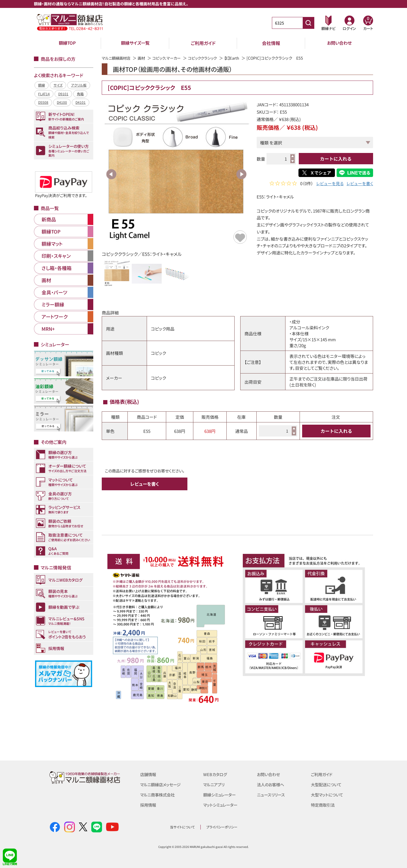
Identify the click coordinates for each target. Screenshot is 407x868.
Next (241, 174)
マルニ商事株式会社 (159, 795)
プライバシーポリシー (222, 827)
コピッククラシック (209, 58)
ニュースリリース (272, 795)
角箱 (80, 94)
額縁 (42, 85)
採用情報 (149, 805)
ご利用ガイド (203, 43)
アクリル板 (79, 85)
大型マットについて (328, 795)
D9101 (63, 94)
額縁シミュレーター (221, 795)
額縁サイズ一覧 (135, 43)
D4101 (81, 102)
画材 (144, 58)
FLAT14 (44, 94)
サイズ (58, 85)
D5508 (43, 102)
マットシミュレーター (222, 805)
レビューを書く (360, 184)
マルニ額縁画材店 (117, 58)
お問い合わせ (339, 43)
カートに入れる (336, 159)
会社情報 (271, 43)
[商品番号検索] (308, 23)
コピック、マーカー (171, 58)
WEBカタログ (216, 774)
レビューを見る (330, 184)
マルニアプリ (215, 784)
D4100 (62, 102)
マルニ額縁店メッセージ (162, 784)
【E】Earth (240, 58)
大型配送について (327, 784)
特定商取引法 (324, 805)
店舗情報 (149, 774)
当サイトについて (182, 827)
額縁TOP (67, 43)
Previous (111, 174)
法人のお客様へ (271, 784)
